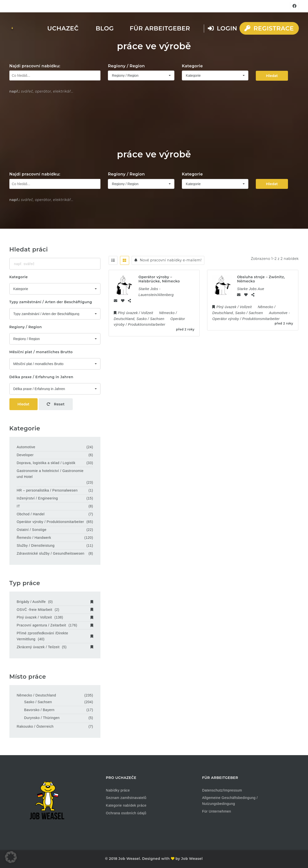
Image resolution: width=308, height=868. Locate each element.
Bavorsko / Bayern (39, 710)
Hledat (272, 76)
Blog (105, 28)
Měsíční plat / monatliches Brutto (41, 352)
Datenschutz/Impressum (222, 790)
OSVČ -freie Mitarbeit (55, 610)
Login (223, 28)
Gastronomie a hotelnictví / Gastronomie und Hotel (50, 474)
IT (18, 506)
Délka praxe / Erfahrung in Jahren (41, 377)
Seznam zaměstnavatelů (126, 798)
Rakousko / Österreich (35, 726)
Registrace (269, 28)
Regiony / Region (126, 66)
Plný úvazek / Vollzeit (55, 617)
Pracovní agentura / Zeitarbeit (55, 625)
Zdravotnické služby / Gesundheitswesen (51, 553)
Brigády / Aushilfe (55, 602)
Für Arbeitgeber (160, 28)
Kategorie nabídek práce (126, 805)
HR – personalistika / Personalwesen (47, 490)
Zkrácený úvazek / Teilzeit (55, 647)
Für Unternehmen (217, 811)
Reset (56, 404)
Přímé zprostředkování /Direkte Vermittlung (55, 636)
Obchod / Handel (31, 514)
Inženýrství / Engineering (37, 498)
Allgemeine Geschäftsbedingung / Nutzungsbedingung (230, 801)
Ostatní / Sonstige (32, 530)
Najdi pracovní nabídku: (35, 66)
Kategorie (192, 66)
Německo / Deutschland (36, 695)
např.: (15, 91)
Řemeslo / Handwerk (34, 538)
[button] (11, 857)
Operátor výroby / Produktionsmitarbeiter (50, 522)
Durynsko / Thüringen (42, 718)
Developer (25, 455)
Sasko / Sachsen (38, 702)
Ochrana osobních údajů (126, 813)
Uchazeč (63, 28)
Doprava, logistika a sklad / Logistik (46, 463)
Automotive (26, 447)
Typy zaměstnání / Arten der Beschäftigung (51, 302)
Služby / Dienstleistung (36, 546)
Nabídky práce (118, 790)
